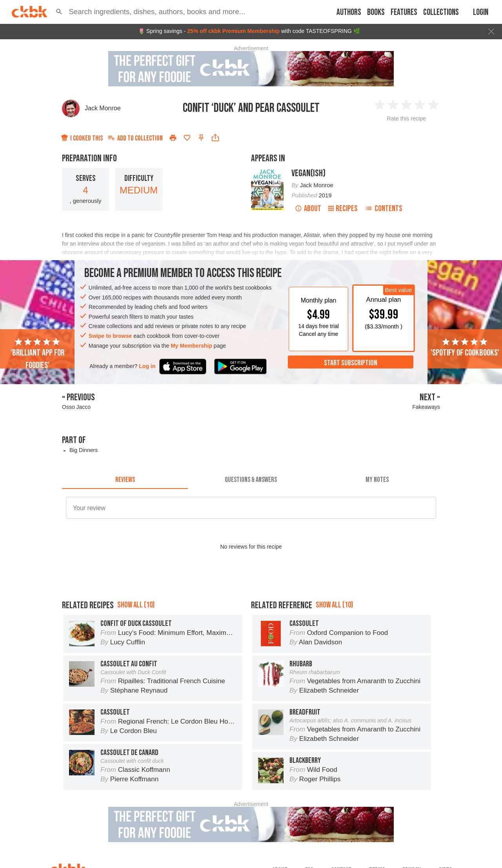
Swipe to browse (110, 336)
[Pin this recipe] (201, 138)
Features (404, 12)
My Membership (191, 346)
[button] (59, 12)
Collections (441, 12)
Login (481, 12)
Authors (349, 12)
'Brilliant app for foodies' (37, 354)
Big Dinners (84, 450)
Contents (384, 209)
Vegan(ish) (308, 173)
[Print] (173, 138)
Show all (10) (136, 605)
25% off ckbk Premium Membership (233, 31)
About (308, 209)
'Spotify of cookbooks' (465, 348)
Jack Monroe (103, 108)
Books (376, 12)
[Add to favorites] (187, 138)
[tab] (125, 480)
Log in (147, 366)
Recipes (343, 209)
